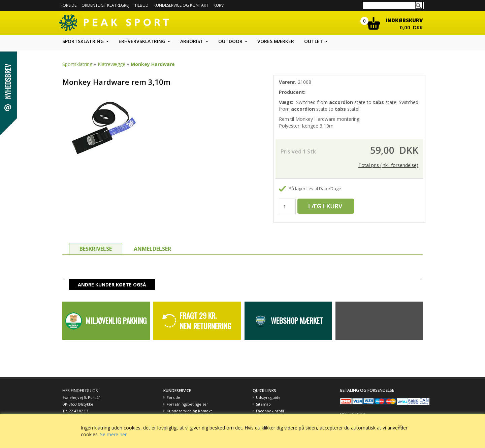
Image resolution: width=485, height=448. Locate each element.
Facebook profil (270, 404)
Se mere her (113, 434)
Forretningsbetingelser (187, 397)
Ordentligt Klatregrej (105, 5)
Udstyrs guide (268, 391)
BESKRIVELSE (96, 242)
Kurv (219, 5)
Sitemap (263, 397)
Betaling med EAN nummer (191, 411)
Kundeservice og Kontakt (189, 404)
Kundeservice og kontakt (181, 5)
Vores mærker (276, 41)
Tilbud (141, 5)
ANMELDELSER (152, 242)
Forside (69, 5)
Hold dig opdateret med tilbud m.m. (373, 413)
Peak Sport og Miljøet (275, 411)
